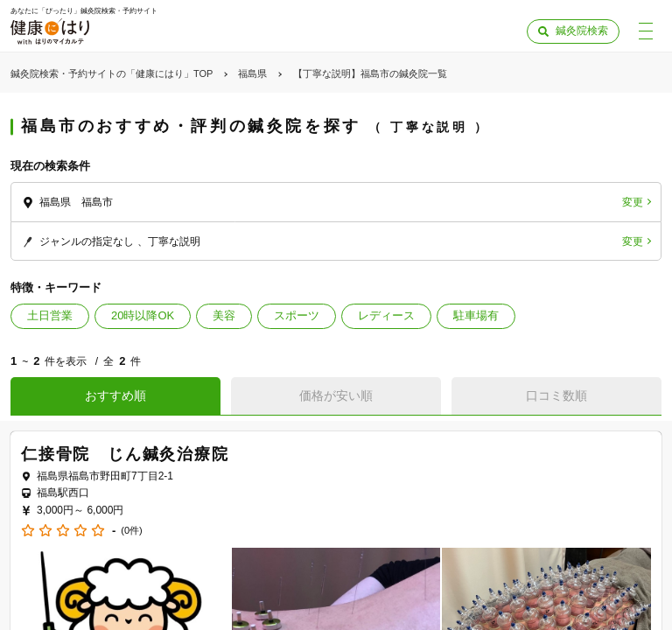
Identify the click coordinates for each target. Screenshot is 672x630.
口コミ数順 (556, 395)
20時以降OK (143, 315)
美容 (224, 315)
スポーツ (297, 315)
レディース (386, 315)
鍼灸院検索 (582, 31)
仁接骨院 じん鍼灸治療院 (125, 454)
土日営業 (50, 315)
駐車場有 (476, 315)
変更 (633, 202)
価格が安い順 (336, 395)
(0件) (131, 531)
